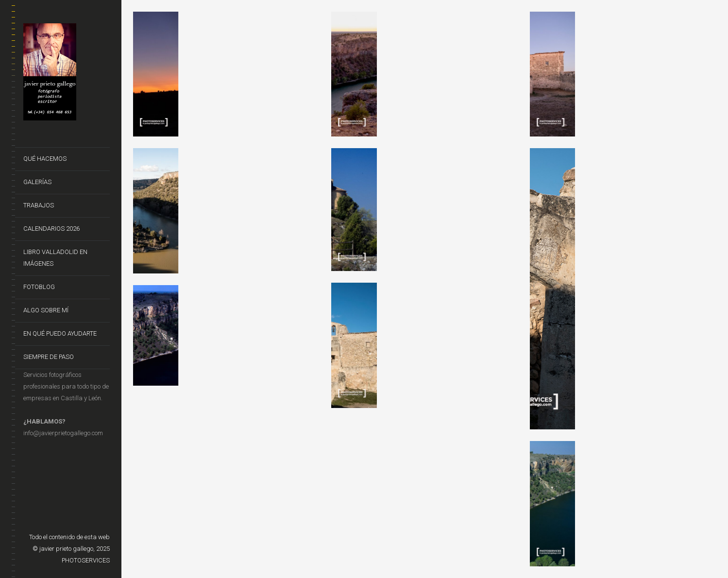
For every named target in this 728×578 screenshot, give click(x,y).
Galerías (37, 182)
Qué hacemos (45, 159)
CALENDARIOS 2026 (51, 229)
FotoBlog (39, 287)
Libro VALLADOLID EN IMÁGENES (55, 258)
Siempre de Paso (49, 357)
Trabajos (39, 205)
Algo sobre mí (46, 310)
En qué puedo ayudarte (60, 333)
